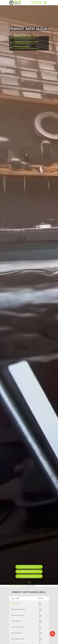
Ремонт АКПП (15, 603)
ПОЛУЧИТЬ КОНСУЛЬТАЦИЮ (29, 576)
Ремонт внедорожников (15, 586)
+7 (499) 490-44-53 (36, 2)
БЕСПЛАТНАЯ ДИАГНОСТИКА (29, 567)
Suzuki (24, 586)
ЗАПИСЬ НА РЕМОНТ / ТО (29, 572)
